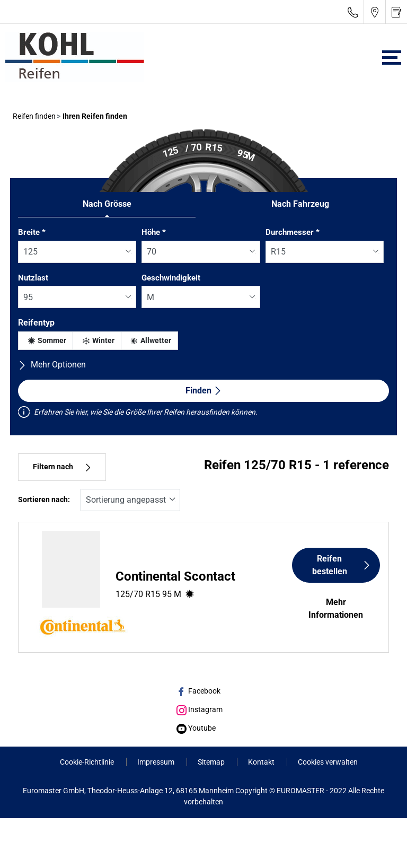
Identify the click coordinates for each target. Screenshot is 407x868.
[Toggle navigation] (392, 58)
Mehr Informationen (336, 608)
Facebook (198, 691)
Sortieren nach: (44, 500)
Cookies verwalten (328, 762)
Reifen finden (34, 116)
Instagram (200, 709)
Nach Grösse (107, 204)
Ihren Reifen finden (94, 116)
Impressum (157, 762)
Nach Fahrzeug (300, 204)
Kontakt (262, 762)
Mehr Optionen (52, 365)
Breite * (32, 232)
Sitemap (212, 762)
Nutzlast (33, 278)
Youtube (196, 728)
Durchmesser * (293, 232)
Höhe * (154, 232)
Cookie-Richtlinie (88, 762)
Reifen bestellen (342, 565)
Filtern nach (62, 467)
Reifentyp (36, 323)
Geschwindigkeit (171, 278)
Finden (204, 391)
